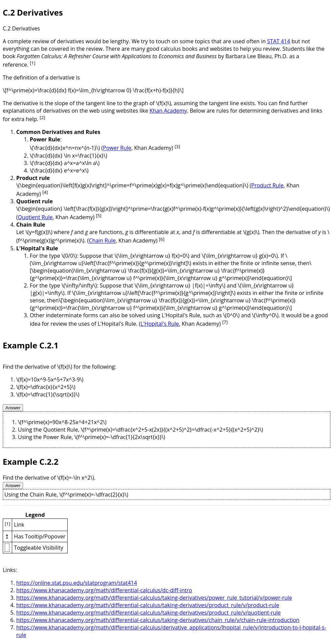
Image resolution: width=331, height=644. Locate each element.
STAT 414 (279, 41)
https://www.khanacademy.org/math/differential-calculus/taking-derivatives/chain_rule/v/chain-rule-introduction (158, 620)
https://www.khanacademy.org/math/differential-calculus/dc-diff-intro (104, 590)
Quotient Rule (35, 217)
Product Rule (267, 185)
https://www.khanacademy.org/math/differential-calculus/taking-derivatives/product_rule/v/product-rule (148, 605)
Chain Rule (102, 241)
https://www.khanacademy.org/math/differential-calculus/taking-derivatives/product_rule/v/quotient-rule (148, 613)
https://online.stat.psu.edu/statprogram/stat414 (77, 583)
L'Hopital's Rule (160, 324)
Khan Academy (168, 111)
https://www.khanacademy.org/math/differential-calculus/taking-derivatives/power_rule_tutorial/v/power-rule (154, 598)
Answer (13, 408)
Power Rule (117, 148)
